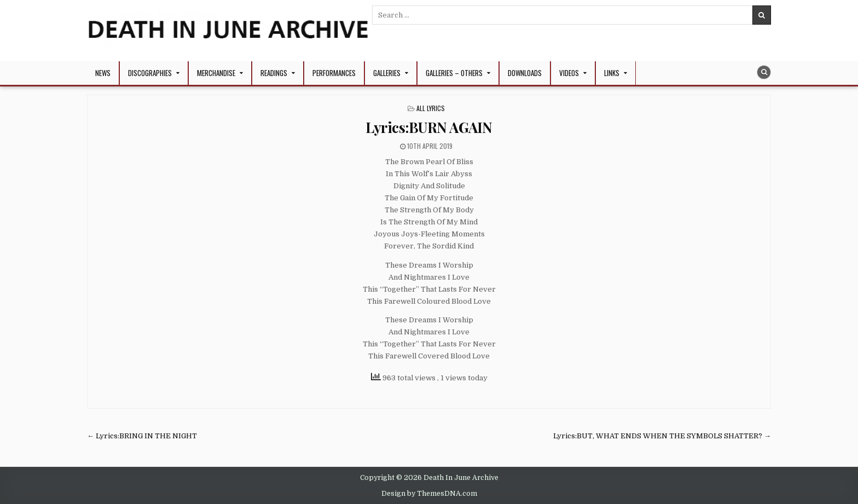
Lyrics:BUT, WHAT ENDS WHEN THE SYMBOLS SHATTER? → (662, 436)
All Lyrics (431, 108)
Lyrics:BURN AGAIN (429, 127)
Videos (569, 73)
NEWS (103, 73)
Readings (274, 73)
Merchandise (216, 73)
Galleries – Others (454, 73)
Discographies (150, 73)
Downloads (525, 73)
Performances (334, 73)
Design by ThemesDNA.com (429, 494)
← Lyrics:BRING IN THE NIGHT (142, 436)
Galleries (387, 73)
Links (612, 73)
